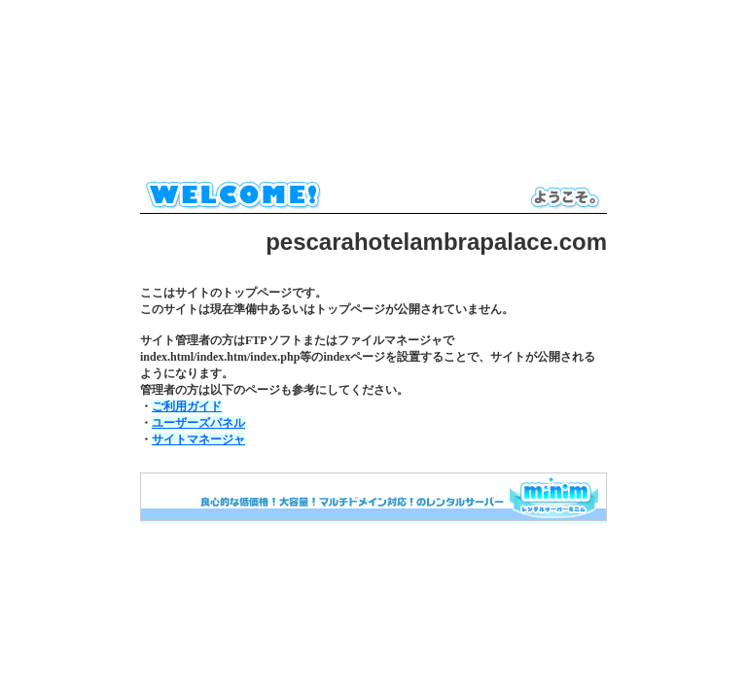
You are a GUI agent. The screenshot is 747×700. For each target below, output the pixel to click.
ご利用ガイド (187, 406)
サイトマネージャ (198, 439)
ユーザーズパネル (198, 423)
